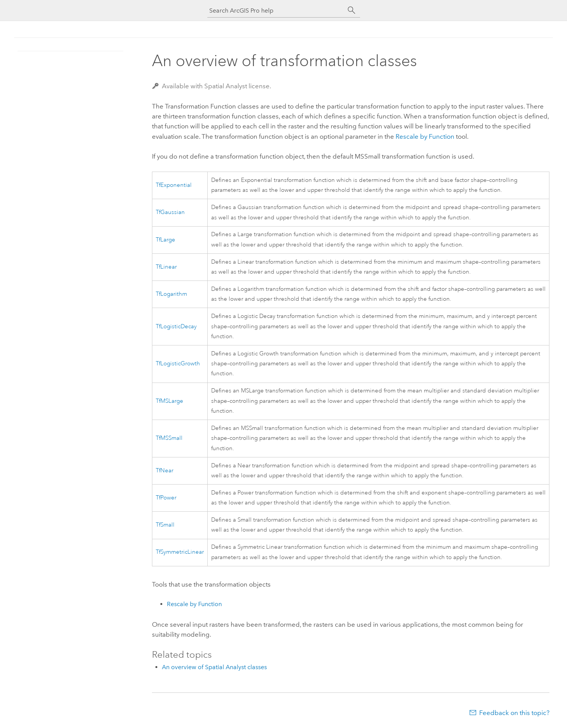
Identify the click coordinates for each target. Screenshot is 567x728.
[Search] (352, 10)
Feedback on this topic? (514, 713)
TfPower (166, 498)
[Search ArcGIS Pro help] (276, 11)
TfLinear (166, 267)
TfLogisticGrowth (178, 364)
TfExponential (174, 185)
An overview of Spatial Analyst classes (214, 667)
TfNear (165, 471)
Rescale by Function (425, 136)
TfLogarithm (171, 294)
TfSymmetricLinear (180, 552)
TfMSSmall (169, 438)
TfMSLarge (170, 401)
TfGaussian (170, 212)
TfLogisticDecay (176, 327)
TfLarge (166, 240)
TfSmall (165, 525)
